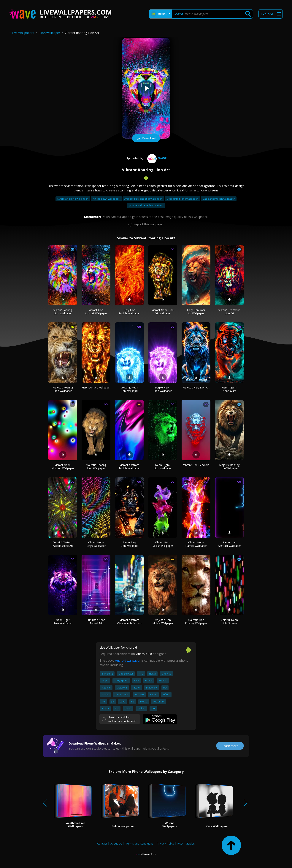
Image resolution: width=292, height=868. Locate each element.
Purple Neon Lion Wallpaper (163, 389)
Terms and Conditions (139, 843)
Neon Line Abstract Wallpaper (229, 544)
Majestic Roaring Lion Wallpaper (63, 389)
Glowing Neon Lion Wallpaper (129, 389)
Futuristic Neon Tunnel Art (96, 622)
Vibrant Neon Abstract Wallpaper (63, 467)
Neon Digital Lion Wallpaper (163, 467)
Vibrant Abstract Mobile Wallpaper (129, 467)
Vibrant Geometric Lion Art (229, 312)
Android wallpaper (128, 661)
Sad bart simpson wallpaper (219, 199)
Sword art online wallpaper (73, 199)
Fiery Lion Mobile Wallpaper (129, 312)
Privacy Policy (165, 843)
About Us (116, 843)
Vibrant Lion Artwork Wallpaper (96, 312)
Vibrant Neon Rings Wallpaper (96, 544)
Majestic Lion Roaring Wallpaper (196, 622)
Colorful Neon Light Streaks (229, 622)
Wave (156, 158)
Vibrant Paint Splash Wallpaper (163, 544)
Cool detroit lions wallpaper (183, 199)
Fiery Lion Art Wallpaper (96, 387)
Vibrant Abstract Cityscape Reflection (129, 622)
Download (146, 139)
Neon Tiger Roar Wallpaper (63, 622)
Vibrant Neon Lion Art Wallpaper (163, 312)
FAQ (180, 843)
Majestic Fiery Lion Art (196, 387)
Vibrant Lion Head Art (196, 465)
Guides (190, 843)
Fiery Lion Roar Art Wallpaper (196, 312)
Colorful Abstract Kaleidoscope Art (63, 544)
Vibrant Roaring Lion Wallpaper (63, 312)
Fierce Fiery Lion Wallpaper (129, 544)
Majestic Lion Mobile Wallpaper (163, 622)
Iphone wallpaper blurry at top (146, 205)
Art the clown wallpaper (106, 199)
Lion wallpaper (50, 33)
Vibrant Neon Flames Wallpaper (196, 544)
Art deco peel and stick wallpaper (143, 199)
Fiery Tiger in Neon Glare (229, 389)
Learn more (230, 746)
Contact (102, 843)
